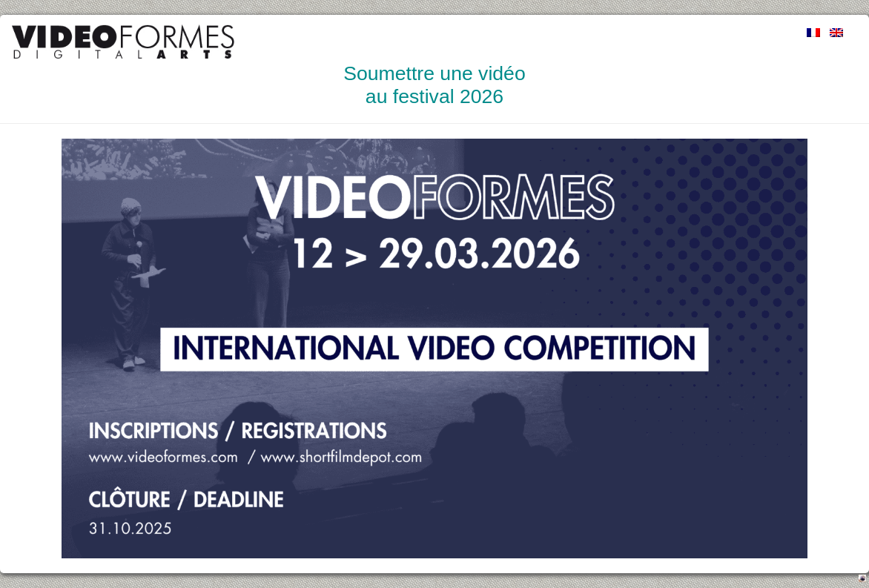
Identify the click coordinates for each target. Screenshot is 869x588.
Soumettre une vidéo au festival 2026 (434, 85)
